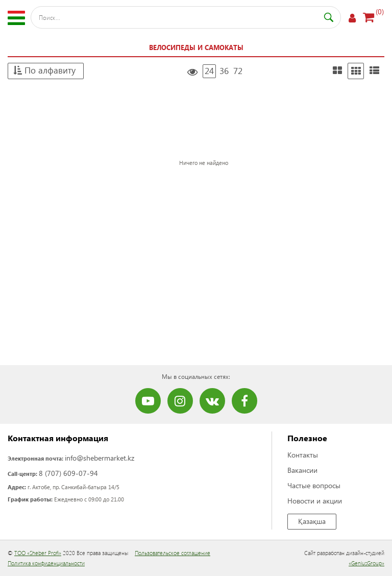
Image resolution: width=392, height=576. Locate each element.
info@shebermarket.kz (100, 458)
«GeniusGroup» (366, 563)
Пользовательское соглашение (173, 553)
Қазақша (312, 521)
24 (209, 71)
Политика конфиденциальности (46, 563)
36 (224, 71)
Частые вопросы (314, 485)
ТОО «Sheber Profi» (38, 553)
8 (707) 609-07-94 (68, 473)
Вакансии (302, 470)
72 (238, 71)
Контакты (303, 455)
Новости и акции (315, 501)
